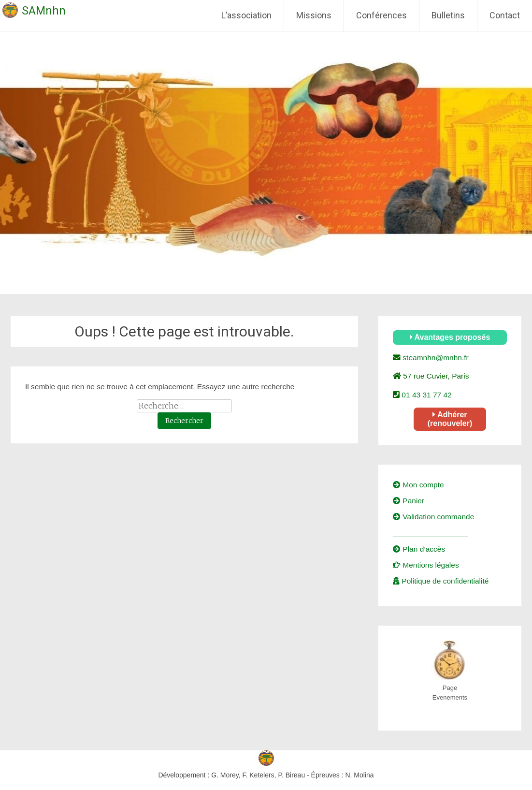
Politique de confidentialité (441, 581)
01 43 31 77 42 (426, 395)
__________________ (430, 533)
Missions (314, 15)
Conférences (381, 15)
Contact (505, 15)
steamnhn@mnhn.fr (435, 358)
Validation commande (433, 517)
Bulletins (448, 15)
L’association (246, 15)
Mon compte (418, 485)
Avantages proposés (450, 337)
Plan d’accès (419, 549)
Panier (409, 501)
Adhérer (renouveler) (450, 419)
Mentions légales (426, 565)
